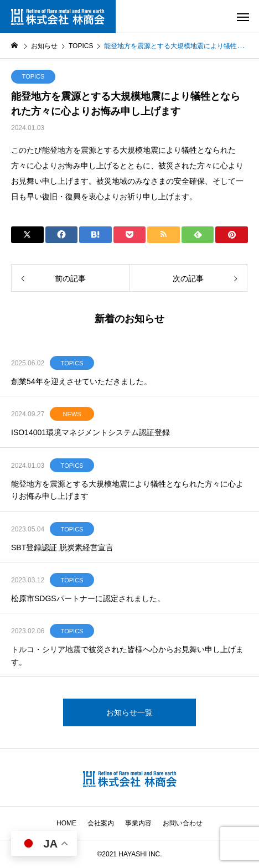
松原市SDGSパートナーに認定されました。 (88, 598)
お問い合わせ (183, 823)
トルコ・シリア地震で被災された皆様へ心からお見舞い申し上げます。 (127, 655)
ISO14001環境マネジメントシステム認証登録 (90, 432)
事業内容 (138, 823)
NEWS (72, 414)
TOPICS (33, 76)
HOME (66, 823)
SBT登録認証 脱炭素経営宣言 (62, 547)
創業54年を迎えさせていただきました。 (81, 381)
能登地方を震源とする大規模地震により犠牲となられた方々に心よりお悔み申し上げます (127, 490)
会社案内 (101, 823)
